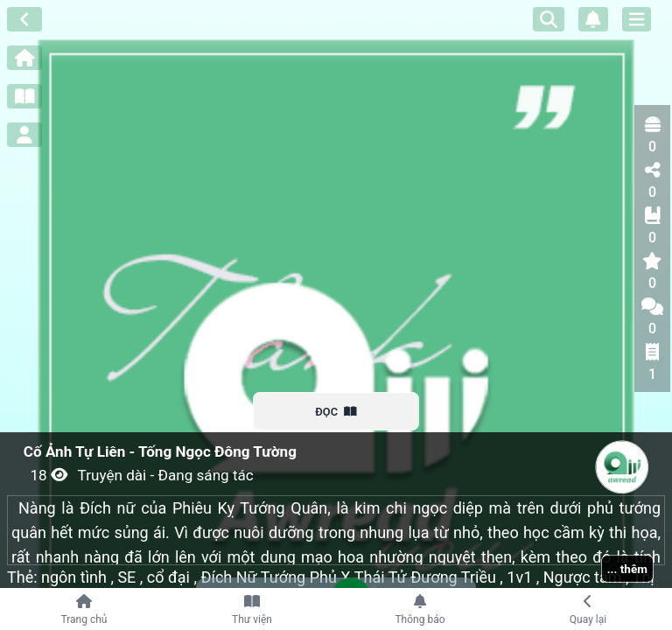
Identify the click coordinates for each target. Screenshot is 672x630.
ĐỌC (336, 411)
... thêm (627, 569)
